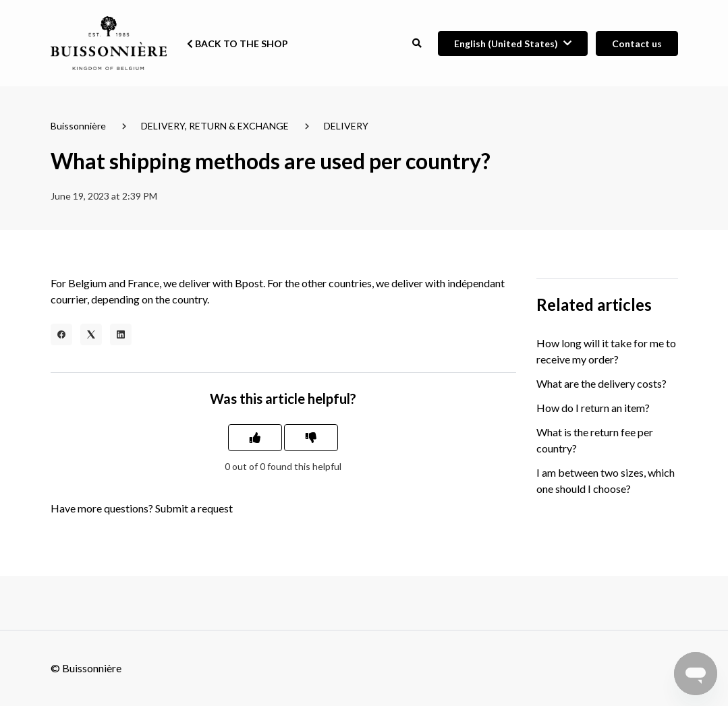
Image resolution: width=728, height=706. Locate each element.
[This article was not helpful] (311, 438)
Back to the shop (237, 43)
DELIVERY (346, 126)
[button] (417, 43)
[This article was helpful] (255, 438)
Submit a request (194, 508)
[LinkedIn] (121, 334)
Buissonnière (78, 126)
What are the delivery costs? (601, 383)
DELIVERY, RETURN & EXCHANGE (215, 126)
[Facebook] (61, 334)
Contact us (637, 43)
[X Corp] (91, 334)
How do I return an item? (593, 408)
